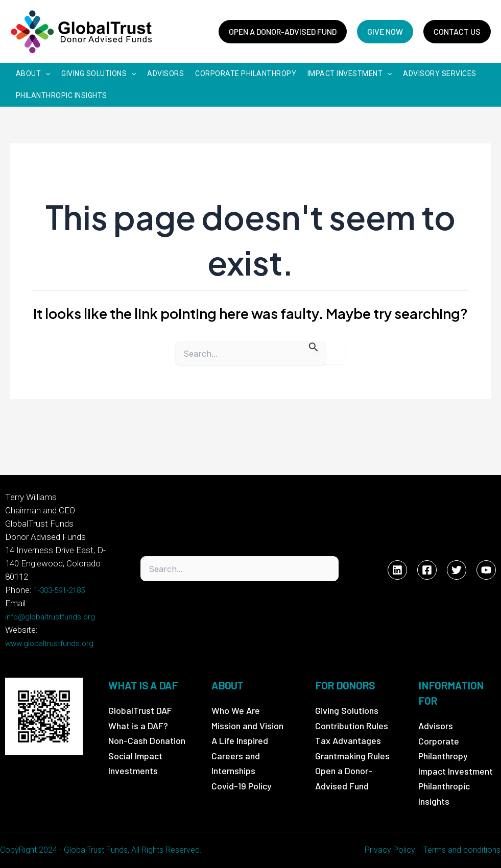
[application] (45, 74)
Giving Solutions (347, 710)
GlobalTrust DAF (140, 710)
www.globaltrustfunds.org (49, 643)
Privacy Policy (390, 850)
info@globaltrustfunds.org (50, 616)
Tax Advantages (348, 740)
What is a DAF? (138, 725)
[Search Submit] (314, 349)
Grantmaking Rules (352, 755)
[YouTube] (486, 569)
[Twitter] (457, 569)
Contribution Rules (352, 725)
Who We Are (236, 710)
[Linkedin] (397, 569)
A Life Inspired (240, 740)
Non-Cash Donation (147, 740)
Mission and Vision (247, 725)
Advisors (436, 725)
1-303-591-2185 (59, 590)
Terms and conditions (462, 850)
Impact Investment (456, 771)
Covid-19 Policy (242, 785)
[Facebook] (427, 569)
